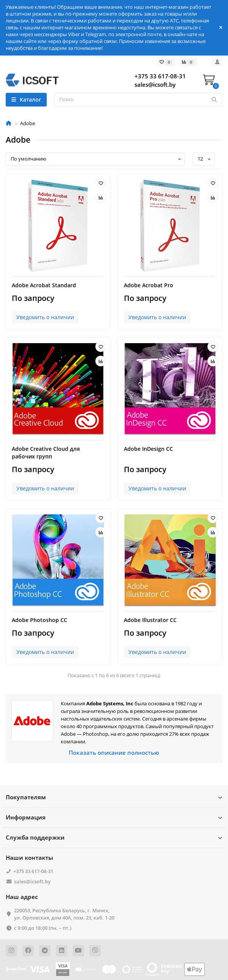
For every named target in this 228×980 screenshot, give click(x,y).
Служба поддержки (114, 838)
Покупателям (114, 797)
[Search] (138, 100)
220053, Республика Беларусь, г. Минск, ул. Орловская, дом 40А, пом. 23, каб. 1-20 (64, 914)
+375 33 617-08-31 (33, 871)
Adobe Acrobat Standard (44, 285)
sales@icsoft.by (32, 881)
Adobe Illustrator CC (150, 620)
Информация (114, 817)
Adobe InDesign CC (148, 449)
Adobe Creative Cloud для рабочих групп (46, 453)
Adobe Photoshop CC (40, 620)
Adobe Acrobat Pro (149, 285)
